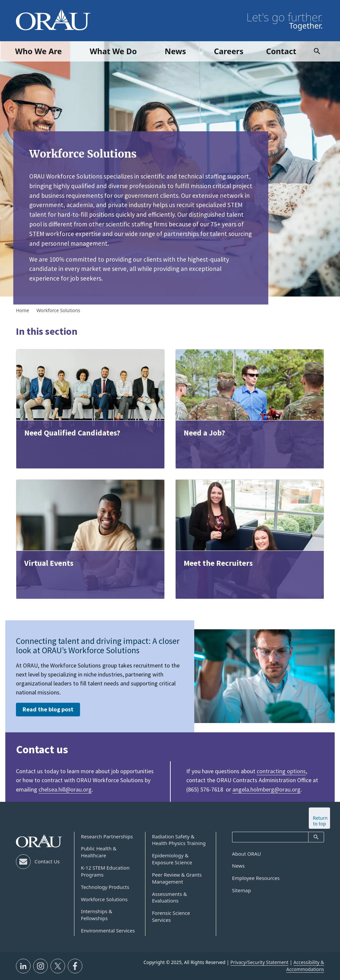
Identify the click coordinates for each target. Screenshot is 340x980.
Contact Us (47, 861)
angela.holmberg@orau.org (266, 789)
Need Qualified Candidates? (72, 433)
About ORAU (247, 854)
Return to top (320, 821)
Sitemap (242, 890)
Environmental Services (108, 930)
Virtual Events (49, 563)
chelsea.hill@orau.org (65, 789)
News (238, 866)
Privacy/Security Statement (259, 962)
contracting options (281, 771)
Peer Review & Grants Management (177, 878)
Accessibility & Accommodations (305, 966)
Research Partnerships (107, 836)
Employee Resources (256, 878)
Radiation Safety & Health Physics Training (179, 840)
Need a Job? (204, 433)
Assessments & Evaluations (170, 897)
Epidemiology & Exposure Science (172, 859)
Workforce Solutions (104, 899)
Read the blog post (48, 709)
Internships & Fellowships (97, 915)
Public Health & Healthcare (99, 852)
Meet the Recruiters (218, 563)
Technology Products (105, 887)
